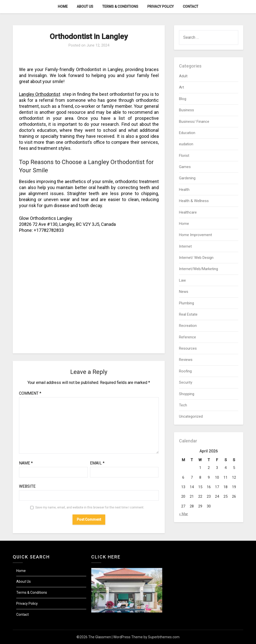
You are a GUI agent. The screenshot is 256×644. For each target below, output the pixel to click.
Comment (30, 393)
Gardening (187, 178)
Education (187, 133)
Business (186, 110)
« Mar (183, 514)
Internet (185, 246)
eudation (186, 144)
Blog (183, 99)
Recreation (188, 326)
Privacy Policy (160, 7)
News (184, 292)
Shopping (187, 394)
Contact (190, 7)
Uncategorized (191, 416)
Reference (187, 337)
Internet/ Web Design (196, 258)
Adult (183, 76)
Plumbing (186, 303)
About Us (85, 7)
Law (182, 280)
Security (186, 382)
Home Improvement (195, 235)
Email (97, 463)
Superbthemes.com (164, 637)
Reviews (186, 360)
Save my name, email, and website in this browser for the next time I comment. (90, 507)
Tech (183, 405)
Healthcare (188, 212)
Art (181, 87)
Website (27, 486)
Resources (188, 348)
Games (185, 167)
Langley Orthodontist (40, 94)
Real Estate (188, 314)
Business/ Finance (194, 122)
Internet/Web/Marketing (198, 269)
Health (184, 190)
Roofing (185, 371)
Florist (184, 156)
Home (63, 7)
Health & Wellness (194, 201)
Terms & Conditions (120, 7)
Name (26, 463)
